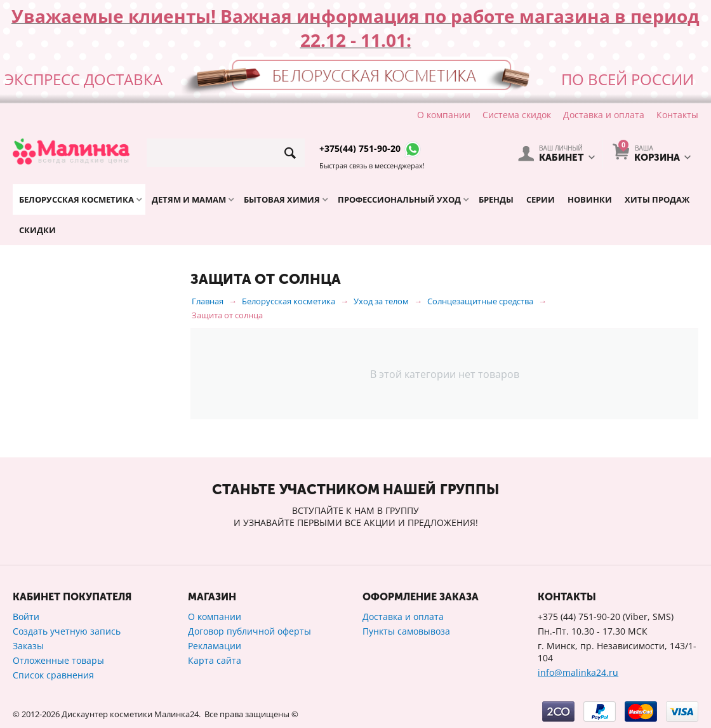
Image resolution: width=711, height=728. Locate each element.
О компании (444, 115)
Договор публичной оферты (249, 631)
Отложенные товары (58, 660)
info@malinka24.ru (578, 672)
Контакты (677, 115)
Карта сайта (215, 660)
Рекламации (215, 646)
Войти (26, 617)
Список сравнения (53, 675)
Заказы (28, 646)
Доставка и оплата (604, 115)
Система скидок (517, 115)
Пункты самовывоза (406, 631)
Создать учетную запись (67, 631)
